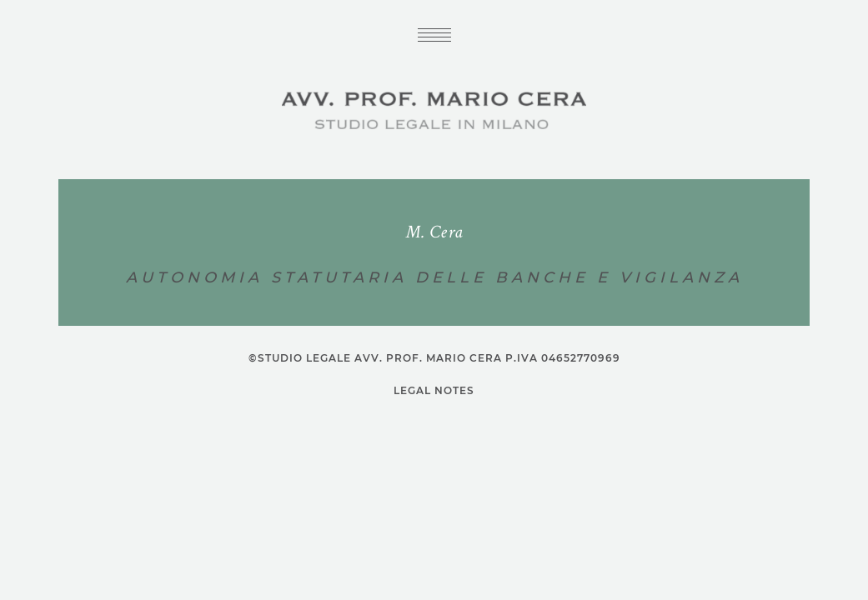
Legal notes (434, 391)
